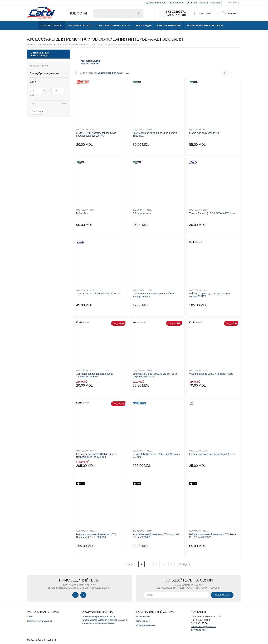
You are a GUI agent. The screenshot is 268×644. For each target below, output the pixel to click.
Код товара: (82, 130)
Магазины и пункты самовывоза (98, 623)
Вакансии (192, 3)
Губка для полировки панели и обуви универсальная (153, 295)
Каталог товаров (47, 44)
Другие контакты (199, 630)
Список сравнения (146, 625)
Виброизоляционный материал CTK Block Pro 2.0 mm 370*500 (213, 536)
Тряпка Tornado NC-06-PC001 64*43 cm (98, 294)
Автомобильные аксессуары (73, 44)
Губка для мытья (142, 213)
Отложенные (143, 621)
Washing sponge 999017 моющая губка (211, 374)
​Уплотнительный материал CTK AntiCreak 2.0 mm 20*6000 (156, 536)
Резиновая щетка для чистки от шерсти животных (155, 134)
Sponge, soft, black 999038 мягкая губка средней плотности (155, 375)
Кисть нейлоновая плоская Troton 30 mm (212, 454)
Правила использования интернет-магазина (104, 620)
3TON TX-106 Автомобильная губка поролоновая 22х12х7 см (96, 134)
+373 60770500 (175, 15)
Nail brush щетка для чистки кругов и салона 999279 (210, 295)
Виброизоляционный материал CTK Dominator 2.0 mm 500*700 (96, 536)
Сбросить (38, 112)
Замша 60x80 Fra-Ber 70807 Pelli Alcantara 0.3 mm (156, 455)
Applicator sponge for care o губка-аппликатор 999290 (95, 375)
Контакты (215, 3)
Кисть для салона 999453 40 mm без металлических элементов (97, 455)
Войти (30, 617)
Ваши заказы (143, 617)
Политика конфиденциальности (98, 617)
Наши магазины (176, 3)
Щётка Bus (82, 213)
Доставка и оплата (156, 3)
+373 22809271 (175, 12)
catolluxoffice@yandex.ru (203, 626)
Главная (31, 44)
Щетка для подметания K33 (205, 133)
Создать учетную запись (40, 621)
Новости (203, 3)
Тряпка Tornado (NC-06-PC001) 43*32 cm (212, 213)
